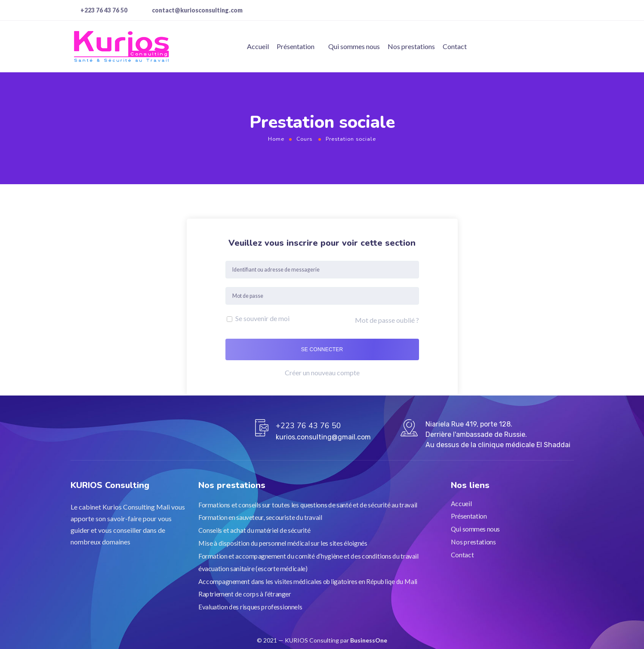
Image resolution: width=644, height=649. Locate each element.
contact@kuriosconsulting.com (197, 10)
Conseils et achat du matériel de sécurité (254, 530)
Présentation (296, 46)
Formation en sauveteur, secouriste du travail (260, 517)
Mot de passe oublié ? (387, 320)
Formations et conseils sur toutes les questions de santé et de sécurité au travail (308, 504)
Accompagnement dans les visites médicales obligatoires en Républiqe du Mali (308, 581)
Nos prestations (411, 46)
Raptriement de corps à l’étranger (245, 594)
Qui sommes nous (354, 46)
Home (276, 139)
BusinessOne (369, 640)
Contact (455, 46)
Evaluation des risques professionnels (250, 606)
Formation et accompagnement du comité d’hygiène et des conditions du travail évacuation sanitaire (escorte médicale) (308, 562)
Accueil (258, 46)
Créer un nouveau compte (322, 372)
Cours (304, 139)
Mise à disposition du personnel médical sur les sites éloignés (283, 543)
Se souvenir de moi (258, 318)
